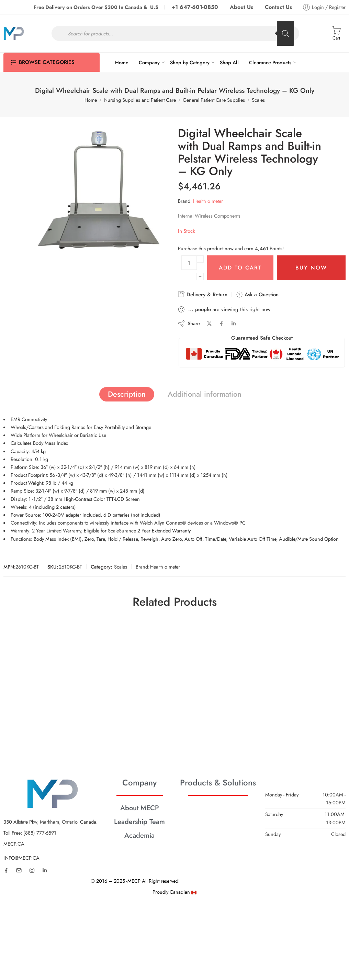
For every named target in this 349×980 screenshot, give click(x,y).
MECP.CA (14, 844)
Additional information (205, 394)
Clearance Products (270, 62)
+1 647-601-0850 (195, 7)
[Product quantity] (189, 263)
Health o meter (208, 201)
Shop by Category (190, 62)
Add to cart (240, 268)
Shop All (229, 62)
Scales (258, 100)
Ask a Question (257, 295)
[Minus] (200, 277)
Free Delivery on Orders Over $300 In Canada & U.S (97, 7)
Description (127, 394)
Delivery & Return (203, 294)
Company (149, 62)
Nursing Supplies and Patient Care (140, 100)
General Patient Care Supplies (214, 100)
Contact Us (278, 7)
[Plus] (200, 259)
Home (122, 62)
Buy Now (311, 268)
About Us (241, 7)
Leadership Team (139, 822)
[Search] (285, 33)
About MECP (140, 808)
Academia (139, 835)
